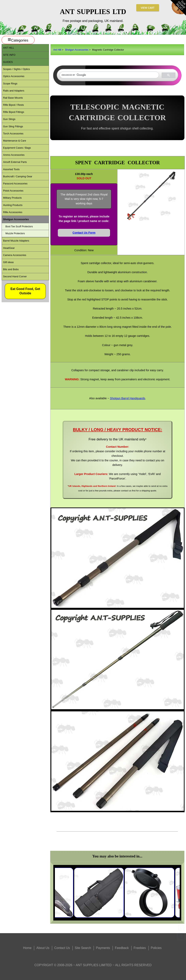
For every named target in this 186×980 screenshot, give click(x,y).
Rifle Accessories (13, 212)
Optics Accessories (14, 76)
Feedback (122, 948)
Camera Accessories (15, 255)
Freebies (140, 948)
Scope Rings (10, 84)
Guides (8, 62)
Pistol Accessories (13, 191)
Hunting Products (13, 205)
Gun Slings (9, 119)
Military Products (12, 198)
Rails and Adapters (14, 91)
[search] (109, 75)
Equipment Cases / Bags (17, 148)
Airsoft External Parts (15, 162)
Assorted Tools (11, 169)
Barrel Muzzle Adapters (16, 241)
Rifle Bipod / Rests (13, 105)
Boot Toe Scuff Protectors (19, 227)
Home (27, 948)
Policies (156, 948)
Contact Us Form (84, 233)
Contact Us (62, 948)
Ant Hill (57, 50)
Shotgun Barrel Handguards (128, 398)
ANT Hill (8, 48)
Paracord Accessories (15, 184)
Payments (103, 948)
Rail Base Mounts (13, 98)
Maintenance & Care (15, 141)
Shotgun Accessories (77, 50)
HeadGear (9, 248)
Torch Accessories (13, 134)
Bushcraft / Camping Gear (18, 176)
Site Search (83, 948)
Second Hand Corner (15, 276)
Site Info (9, 55)
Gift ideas (8, 262)
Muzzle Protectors (15, 233)
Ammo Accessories (14, 155)
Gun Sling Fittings (13, 126)
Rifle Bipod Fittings (14, 112)
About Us (43, 948)
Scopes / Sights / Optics (16, 69)
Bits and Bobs (11, 269)
